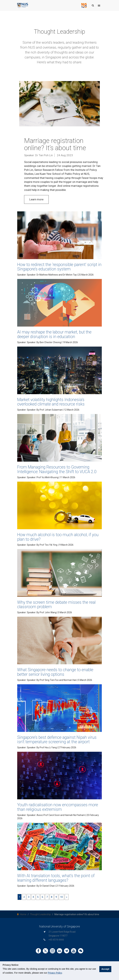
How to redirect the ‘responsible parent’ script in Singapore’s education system (59, 267)
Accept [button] (107, 971)
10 (61, 897)
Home (23, 914)
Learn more (36, 199)
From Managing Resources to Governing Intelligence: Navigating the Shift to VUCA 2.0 (57, 469)
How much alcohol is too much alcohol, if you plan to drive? (58, 537)
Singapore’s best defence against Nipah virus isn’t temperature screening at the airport (57, 740)
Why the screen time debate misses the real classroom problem (56, 605)
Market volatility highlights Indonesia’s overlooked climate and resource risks (51, 402)
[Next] (67, 897)
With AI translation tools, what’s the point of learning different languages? (56, 878)
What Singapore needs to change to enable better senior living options (55, 672)
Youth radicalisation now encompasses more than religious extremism (58, 807)
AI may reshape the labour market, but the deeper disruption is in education (54, 334)
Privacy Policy (55, 973)
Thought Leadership (40, 914)
